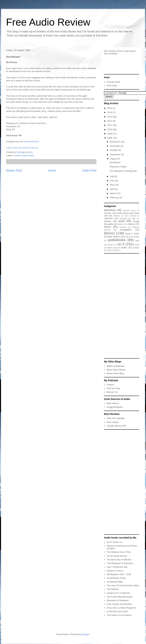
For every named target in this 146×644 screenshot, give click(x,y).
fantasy (107, 221)
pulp (137, 240)
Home (52, 171)
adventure (110, 210)
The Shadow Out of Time (119, 552)
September (116, 154)
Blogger (86, 634)
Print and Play (113, 388)
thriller (124, 248)
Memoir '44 (112, 392)
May (112, 185)
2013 (110, 117)
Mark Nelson (114, 237)
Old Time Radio (132, 237)
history (131, 224)
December (115, 142)
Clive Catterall (130, 216)
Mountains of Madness (118, 600)
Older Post (89, 171)
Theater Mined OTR (116, 426)
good (122, 221)
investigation (126, 230)
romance (111, 245)
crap (134, 218)
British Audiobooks (116, 366)
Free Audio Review (48, 22)
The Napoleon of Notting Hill (123, 171)
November (115, 146)
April (113, 189)
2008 (110, 138)
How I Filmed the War (117, 567)
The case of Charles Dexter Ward (123, 585)
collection (108, 218)
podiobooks (117, 240)
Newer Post (14, 171)
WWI (109, 250)
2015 (110, 108)
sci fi (121, 244)
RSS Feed (112, 86)
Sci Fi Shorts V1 (114, 542)
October (114, 150)
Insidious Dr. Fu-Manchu (118, 593)
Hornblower (115, 162)
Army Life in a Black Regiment (121, 608)
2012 (110, 121)
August (114, 159)
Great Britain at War (116, 578)
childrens (117, 216)
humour (123, 227)
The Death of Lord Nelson (119, 615)
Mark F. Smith (132, 234)
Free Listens (113, 422)
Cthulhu (110, 385)
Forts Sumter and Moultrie (119, 604)
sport (137, 245)
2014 (110, 112)
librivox (109, 233)
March (113, 193)
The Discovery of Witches (119, 560)
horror (107, 227)
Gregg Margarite (115, 407)
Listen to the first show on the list (22, 148)
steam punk (112, 248)
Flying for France (115, 571)
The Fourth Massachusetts (120, 597)
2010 (110, 129)
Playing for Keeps (118, 167)
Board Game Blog (115, 373)
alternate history (129, 210)
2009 (110, 134)
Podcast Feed (113, 82)
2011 (110, 125)
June (113, 181)
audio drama (28, 155)
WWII (116, 250)
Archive (17, 155)
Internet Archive (31, 142)
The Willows (113, 589)
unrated (136, 248)
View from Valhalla (116, 418)
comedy (123, 218)
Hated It (121, 224)
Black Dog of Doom (116, 370)
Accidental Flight (115, 582)
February (115, 198)
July (112, 176)
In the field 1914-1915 (117, 611)
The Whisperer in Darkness (120, 563)
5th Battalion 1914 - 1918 (119, 574)
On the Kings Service (117, 556)
